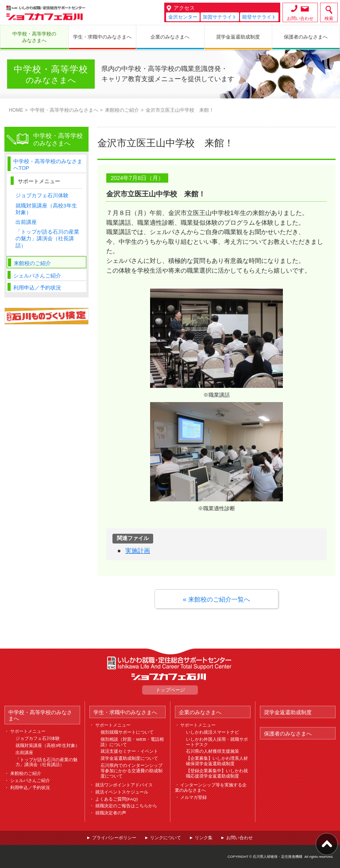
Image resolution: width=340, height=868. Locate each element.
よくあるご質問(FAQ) (116, 799)
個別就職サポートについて (127, 732)
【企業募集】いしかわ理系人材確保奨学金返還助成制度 (217, 761)
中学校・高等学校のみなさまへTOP (48, 164)
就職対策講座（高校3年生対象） (48, 745)
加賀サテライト (220, 17)
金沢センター (183, 17)
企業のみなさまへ (200, 712)
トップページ (170, 690)
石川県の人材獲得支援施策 (212, 751)
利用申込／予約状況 (37, 287)
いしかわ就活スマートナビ (212, 732)
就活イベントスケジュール (122, 792)
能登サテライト (259, 17)
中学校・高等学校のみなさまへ (64, 110)
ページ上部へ (327, 844)
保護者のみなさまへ (288, 733)
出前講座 (26, 222)
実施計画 (138, 551)
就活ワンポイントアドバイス (124, 785)
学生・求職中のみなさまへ (125, 712)
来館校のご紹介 (122, 110)
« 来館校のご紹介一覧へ (216, 599)
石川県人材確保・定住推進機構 (278, 857)
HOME (16, 110)
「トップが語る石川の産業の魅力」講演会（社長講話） (47, 238)
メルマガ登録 (193, 797)
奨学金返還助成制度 (288, 712)
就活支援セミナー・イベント (129, 751)
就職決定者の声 (111, 813)
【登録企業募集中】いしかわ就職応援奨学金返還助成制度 (217, 773)
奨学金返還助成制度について (129, 758)
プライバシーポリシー (114, 838)
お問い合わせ (300, 18)
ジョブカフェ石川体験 (42, 195)
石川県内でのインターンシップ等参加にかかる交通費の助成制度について (131, 771)
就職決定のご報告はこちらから (126, 806)
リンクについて (166, 838)
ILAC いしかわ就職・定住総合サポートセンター (170, 663)
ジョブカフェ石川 (46, 12)
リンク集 (204, 838)
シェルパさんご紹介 (37, 276)
